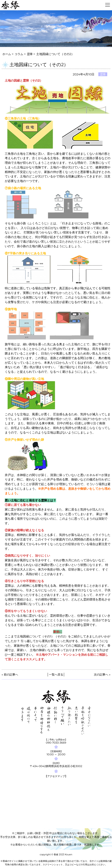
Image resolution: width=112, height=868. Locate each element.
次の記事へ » (102, 674)
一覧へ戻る (56, 674)
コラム (20, 54)
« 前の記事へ (10, 674)
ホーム (7, 54)
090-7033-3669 (56, 743)
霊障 (31, 54)
